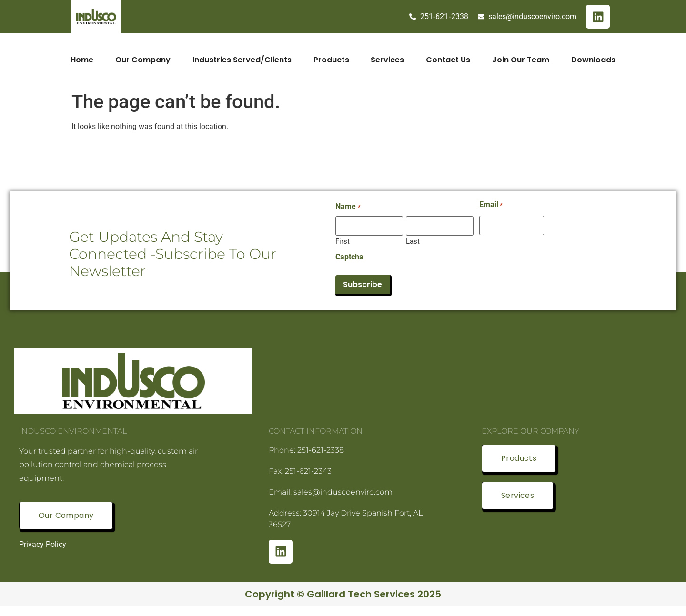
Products (331, 60)
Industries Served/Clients (242, 60)
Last (413, 241)
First (343, 241)
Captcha (349, 257)
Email (491, 205)
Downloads (594, 60)
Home (82, 60)
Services (388, 60)
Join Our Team (521, 60)
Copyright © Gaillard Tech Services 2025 (343, 594)
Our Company (143, 60)
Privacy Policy (43, 544)
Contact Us (449, 60)
